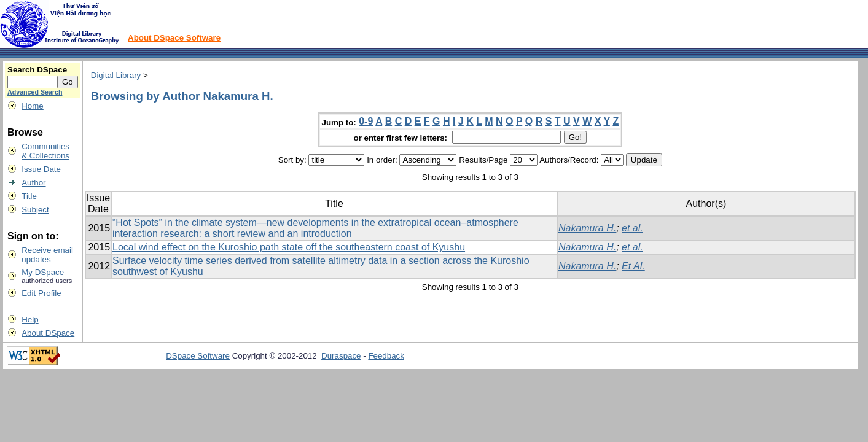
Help (30, 320)
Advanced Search (35, 92)
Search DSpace (37, 70)
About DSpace (48, 333)
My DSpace (43, 272)
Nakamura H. (587, 228)
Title (29, 196)
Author (33, 183)
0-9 (366, 121)
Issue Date (41, 169)
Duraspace (341, 356)
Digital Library (116, 75)
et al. (632, 228)
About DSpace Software (174, 38)
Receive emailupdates (47, 255)
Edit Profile (41, 293)
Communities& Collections (45, 151)
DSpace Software (198, 356)
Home (33, 106)
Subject (35, 210)
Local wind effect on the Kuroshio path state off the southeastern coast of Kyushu (289, 247)
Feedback (386, 356)
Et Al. (633, 266)
